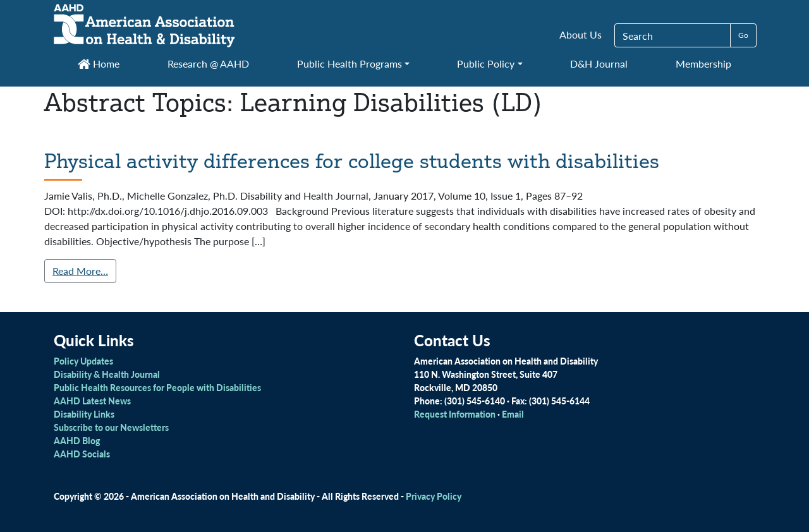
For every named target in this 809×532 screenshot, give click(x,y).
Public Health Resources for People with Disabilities (157, 387)
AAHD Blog (77, 440)
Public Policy (486, 63)
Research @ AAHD (208, 63)
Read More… (80, 271)
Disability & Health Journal (107, 374)
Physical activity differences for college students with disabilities (352, 160)
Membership (703, 63)
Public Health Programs (350, 63)
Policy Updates (83, 361)
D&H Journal (599, 63)
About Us (581, 34)
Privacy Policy (434, 496)
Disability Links (84, 414)
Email (513, 414)
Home (99, 63)
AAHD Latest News (92, 401)
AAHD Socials (82, 454)
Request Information (455, 414)
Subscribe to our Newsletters (111, 427)
